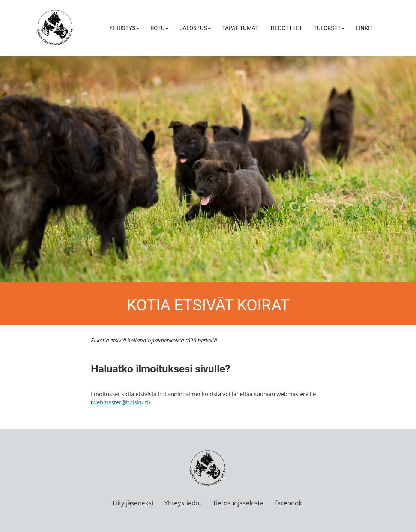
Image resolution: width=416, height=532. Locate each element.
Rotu (159, 28)
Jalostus (195, 28)
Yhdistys (124, 28)
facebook (288, 503)
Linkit (364, 28)
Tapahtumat (240, 28)
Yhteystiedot (183, 503)
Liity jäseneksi (133, 503)
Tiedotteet (286, 28)
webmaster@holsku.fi (120, 402)
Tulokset (329, 28)
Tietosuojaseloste (238, 503)
